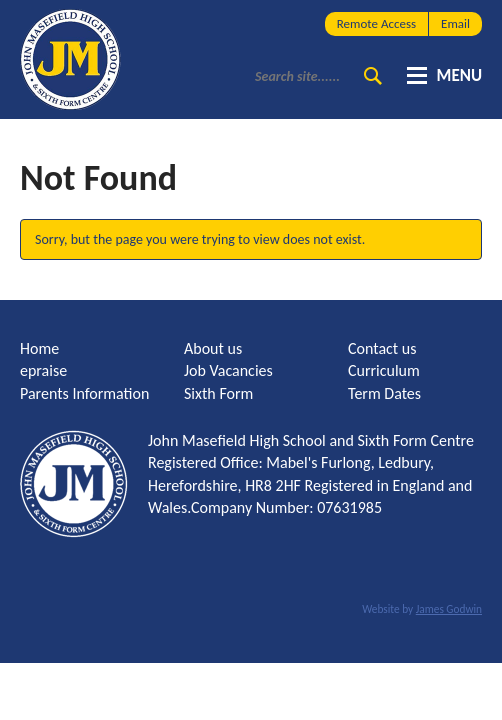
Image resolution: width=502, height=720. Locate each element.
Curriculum (384, 370)
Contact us (382, 348)
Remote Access (376, 23)
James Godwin (449, 609)
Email (455, 23)
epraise (43, 370)
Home (39, 348)
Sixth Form (218, 393)
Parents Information (84, 393)
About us (213, 348)
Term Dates (384, 393)
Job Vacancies (228, 370)
